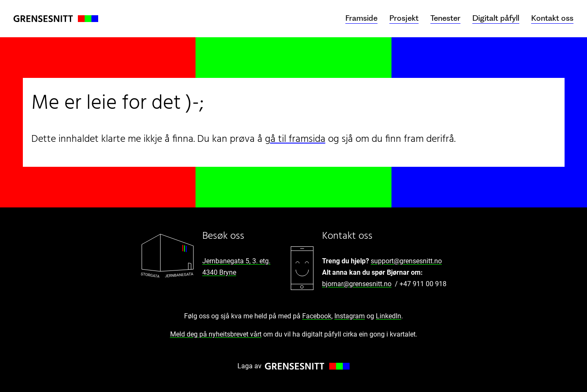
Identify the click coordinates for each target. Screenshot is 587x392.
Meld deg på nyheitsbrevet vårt (216, 334)
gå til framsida (295, 139)
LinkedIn (389, 316)
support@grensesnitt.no (406, 261)
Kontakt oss (552, 18)
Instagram (350, 316)
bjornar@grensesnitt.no (357, 284)
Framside (361, 18)
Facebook (317, 316)
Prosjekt (404, 18)
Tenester (445, 18)
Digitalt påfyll (496, 18)
